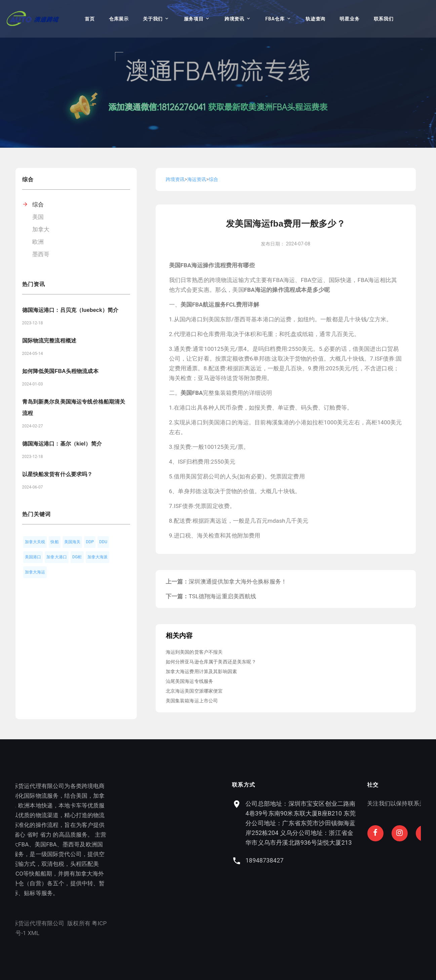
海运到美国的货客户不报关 (194, 652)
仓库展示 (119, 19)
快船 (54, 542)
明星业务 (349, 19)
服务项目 (194, 19)
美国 (38, 217)
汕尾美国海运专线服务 (190, 681)
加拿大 (41, 229)
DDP (90, 542)
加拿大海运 (35, 572)
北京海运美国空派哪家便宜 (194, 691)
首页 (90, 19)
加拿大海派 (98, 557)
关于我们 (153, 19)
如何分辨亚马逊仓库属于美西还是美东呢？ (211, 662)
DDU (103, 542)
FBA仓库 (275, 19)
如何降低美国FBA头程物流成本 (60, 371)
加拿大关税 (35, 542)
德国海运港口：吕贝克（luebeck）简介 (70, 310)
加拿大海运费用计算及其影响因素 (202, 671)
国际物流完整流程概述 (49, 341)
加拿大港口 (57, 557)
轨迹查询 (315, 19)
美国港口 (33, 557)
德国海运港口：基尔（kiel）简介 (62, 444)
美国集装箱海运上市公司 (192, 701)
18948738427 (323, 860)
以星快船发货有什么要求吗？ (57, 474)
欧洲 (38, 242)
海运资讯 (197, 179)
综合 (38, 204)
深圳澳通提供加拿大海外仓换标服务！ (238, 581)
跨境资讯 (234, 19)
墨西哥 (41, 254)
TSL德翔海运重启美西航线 (222, 596)
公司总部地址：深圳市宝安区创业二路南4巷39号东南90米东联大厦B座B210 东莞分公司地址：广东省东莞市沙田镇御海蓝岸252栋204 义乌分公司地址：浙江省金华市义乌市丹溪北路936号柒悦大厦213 (359, 823)
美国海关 (72, 542)
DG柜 (77, 557)
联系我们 (384, 19)
